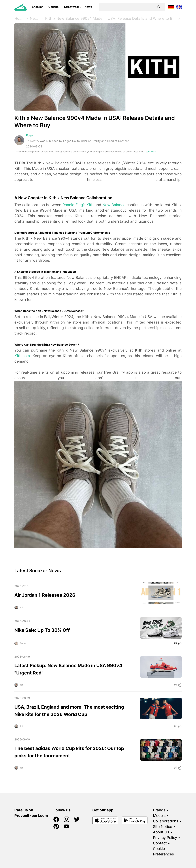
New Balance (114, 205)
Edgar (30, 135)
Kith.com (22, 356)
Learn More (150, 152)
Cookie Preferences (163, 851)
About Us (161, 832)
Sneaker (37, 7)
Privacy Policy (165, 838)
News (88, 7)
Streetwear (72, 7)
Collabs (53, 7)
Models (159, 816)
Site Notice (163, 827)
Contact (160, 843)
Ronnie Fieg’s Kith (78, 205)
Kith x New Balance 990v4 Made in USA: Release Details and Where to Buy (111, 18)
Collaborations (166, 821)
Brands (159, 810)
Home (20, 18)
